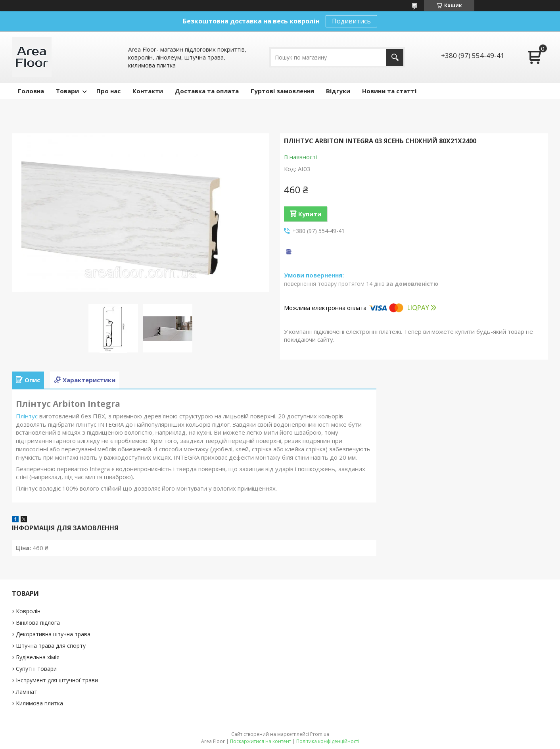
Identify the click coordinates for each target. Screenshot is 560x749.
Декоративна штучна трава (53, 634)
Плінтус (27, 416)
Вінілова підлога (38, 623)
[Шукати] (395, 57)
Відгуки (338, 91)
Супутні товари (36, 669)
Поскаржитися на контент (261, 741)
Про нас (108, 91)
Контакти (148, 91)
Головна (31, 91)
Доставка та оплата (207, 91)
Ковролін (28, 611)
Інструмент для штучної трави (57, 680)
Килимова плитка (39, 703)
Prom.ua (320, 734)
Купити (310, 214)
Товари (67, 91)
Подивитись (351, 21)
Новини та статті (389, 91)
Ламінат (27, 692)
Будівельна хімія (38, 657)
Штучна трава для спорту (51, 646)
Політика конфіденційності (328, 741)
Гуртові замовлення (282, 91)
